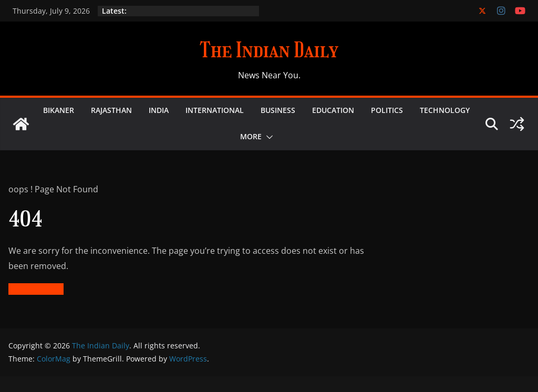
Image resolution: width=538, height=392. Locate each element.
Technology (445, 110)
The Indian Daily (269, 50)
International (215, 110)
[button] (267, 137)
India (159, 110)
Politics (387, 110)
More (251, 136)
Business (278, 110)
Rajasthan (111, 110)
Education (333, 110)
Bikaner (59, 110)
